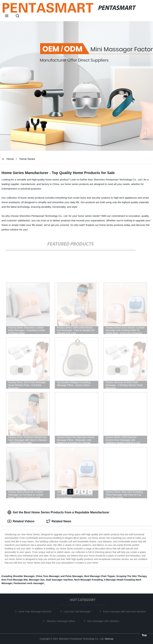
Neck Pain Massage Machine (36, 611)
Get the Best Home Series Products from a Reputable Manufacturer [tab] (58, 512)
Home (10, 159)
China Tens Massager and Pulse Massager (59, 576)
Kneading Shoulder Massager (18, 576)
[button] (7, 16)
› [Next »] (90, 492)
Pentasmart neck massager (29, 583)
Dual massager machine (59, 580)
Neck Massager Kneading (88, 580)
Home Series (27, 159)
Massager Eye (37, 580)
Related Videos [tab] (21, 521)
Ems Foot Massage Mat (15, 580)
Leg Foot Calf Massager (78, 611)
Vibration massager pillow (61, 621)
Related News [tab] (59, 521)
